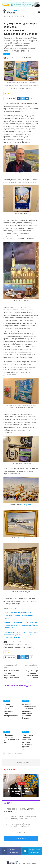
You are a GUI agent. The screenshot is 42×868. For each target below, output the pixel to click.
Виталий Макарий (9, 645)
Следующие (20, 754)
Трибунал (21, 784)
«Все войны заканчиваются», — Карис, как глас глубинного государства (21, 791)
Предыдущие (9, 754)
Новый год (30, 647)
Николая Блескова (24, 538)
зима (26, 645)
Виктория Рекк (24, 642)
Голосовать (21, 838)
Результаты (21, 833)
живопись (19, 645)
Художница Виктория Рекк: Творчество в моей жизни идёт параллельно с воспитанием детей (21, 635)
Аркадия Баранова (25, 505)
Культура (7, 54)
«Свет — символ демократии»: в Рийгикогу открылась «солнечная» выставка (18, 615)
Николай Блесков (20, 647)
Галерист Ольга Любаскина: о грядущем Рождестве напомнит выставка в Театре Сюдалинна (21, 625)
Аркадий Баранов (13, 642)
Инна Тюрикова (9, 647)
